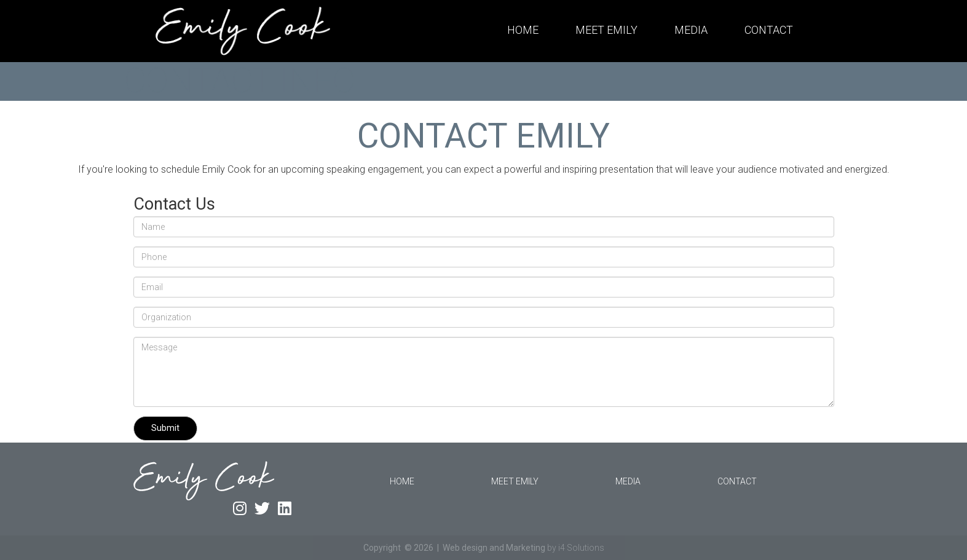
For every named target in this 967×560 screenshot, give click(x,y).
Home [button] (523, 30)
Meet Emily (515, 481)
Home (402, 481)
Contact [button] (769, 30)
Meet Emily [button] (606, 30)
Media (628, 481)
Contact (737, 481)
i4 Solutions (581, 548)
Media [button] (691, 30)
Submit (165, 428)
